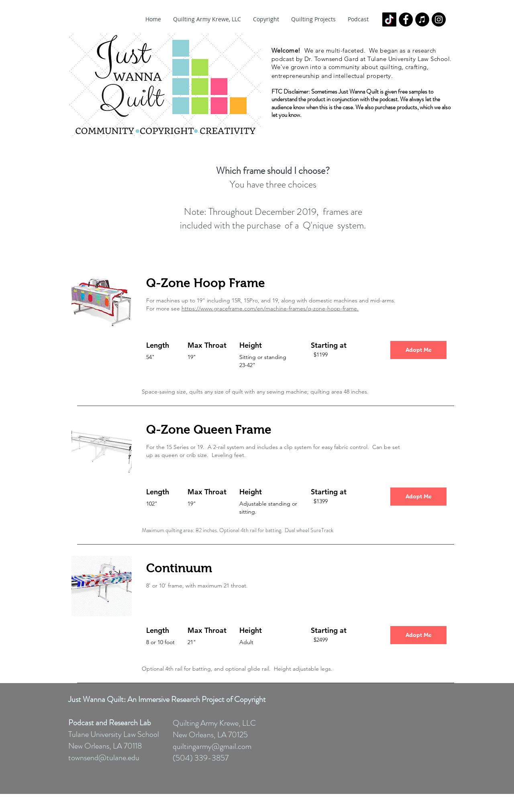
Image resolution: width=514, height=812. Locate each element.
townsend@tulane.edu (104, 758)
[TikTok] (389, 19)
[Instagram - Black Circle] (439, 19)
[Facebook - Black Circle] (406, 19)
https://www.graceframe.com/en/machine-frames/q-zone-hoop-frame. (270, 308)
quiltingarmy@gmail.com (212, 746)
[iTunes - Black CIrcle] (422, 19)
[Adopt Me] (418, 350)
